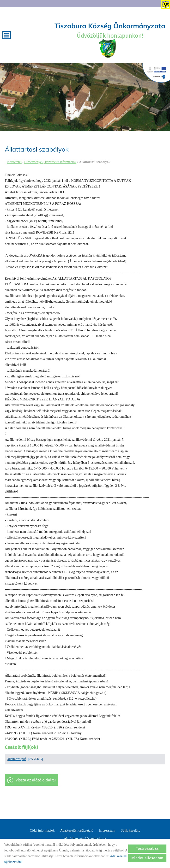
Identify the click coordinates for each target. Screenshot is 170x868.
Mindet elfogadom (147, 858)
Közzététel (14, 162)
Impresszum (107, 830)
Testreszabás (147, 848)
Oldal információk (42, 830)
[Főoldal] (107, 49)
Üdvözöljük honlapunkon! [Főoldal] (110, 30)
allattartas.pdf (17, 759)
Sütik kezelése (130, 830)
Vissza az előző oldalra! (36, 780)
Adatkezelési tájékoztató (77, 830)
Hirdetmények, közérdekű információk (50, 162)
